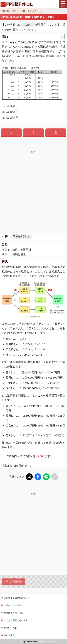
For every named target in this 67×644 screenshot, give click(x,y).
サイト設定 (9, 635)
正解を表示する (21, 236)
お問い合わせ (10, 628)
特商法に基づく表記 (14, 613)
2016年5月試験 (9, 11)
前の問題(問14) (15, 582)
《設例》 (28, 25)
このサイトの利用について (17, 598)
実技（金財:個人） (30, 11)
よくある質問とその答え (16, 620)
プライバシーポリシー (15, 605)
